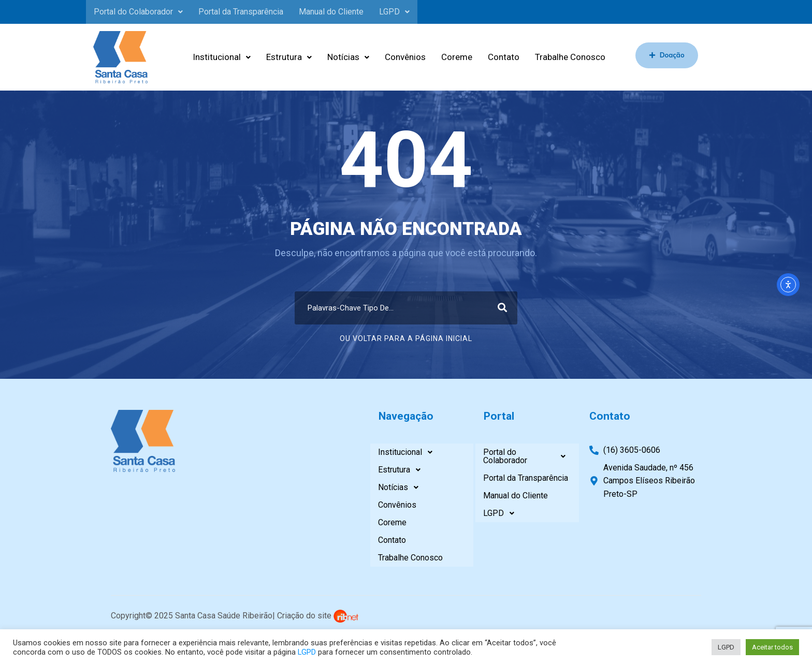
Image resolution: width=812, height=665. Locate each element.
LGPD (394, 12)
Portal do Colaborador (138, 12)
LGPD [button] (726, 647)
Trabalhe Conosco (570, 57)
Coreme (457, 57)
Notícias (348, 57)
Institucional (222, 57)
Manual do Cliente (331, 12)
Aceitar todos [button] (772, 647)
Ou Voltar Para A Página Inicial (406, 338)
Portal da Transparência (241, 12)
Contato (504, 57)
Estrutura (289, 57)
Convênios (405, 57)
